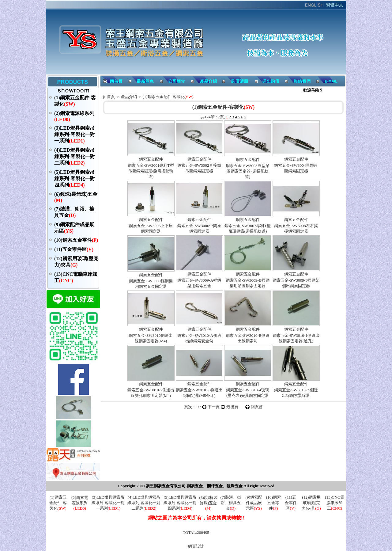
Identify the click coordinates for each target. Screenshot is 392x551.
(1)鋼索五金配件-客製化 (168, 97)
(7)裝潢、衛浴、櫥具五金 (231, 503)
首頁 (111, 97)
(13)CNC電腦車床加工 (335, 503)
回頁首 (257, 407)
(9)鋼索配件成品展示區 (254, 503)
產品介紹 (129, 97)
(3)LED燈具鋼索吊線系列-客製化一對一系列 (75, 134)
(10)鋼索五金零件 (76, 240)
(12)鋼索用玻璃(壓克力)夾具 (311, 503)
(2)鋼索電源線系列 (80, 503)
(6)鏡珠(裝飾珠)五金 (208, 503)
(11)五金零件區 (74, 249)
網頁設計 (196, 546)
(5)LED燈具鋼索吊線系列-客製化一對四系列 (75, 179)
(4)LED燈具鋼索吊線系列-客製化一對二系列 (75, 156)
